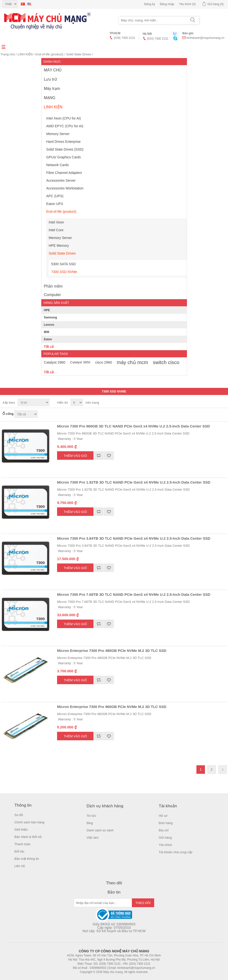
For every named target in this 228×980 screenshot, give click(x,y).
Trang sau (223, 770)
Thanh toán (22, 844)
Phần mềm (53, 286)
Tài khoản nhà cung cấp (176, 852)
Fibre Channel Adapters (64, 173)
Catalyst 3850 (80, 362)
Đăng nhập (167, 4)
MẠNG (50, 98)
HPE (47, 310)
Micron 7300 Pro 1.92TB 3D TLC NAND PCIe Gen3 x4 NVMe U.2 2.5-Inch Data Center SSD (134, 482)
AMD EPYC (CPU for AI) (65, 126)
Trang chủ (8, 54)
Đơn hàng (166, 823)
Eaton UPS (55, 204)
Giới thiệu (21, 830)
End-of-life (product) (49, 54)
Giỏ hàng (165, 838)
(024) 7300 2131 (158, 39)
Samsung (51, 317)
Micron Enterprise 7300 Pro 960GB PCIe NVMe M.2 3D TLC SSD (112, 707)
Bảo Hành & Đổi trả (28, 837)
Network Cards (58, 165)
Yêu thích (165, 845)
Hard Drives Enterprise (64, 142)
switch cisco (166, 362)
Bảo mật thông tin (27, 859)
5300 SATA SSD (63, 264)
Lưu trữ (51, 79)
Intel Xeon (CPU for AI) (64, 118)
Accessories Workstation (65, 188)
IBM (47, 332)
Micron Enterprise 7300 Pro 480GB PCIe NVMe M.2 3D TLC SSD (112, 651)
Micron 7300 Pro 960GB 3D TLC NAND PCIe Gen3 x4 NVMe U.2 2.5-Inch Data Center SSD (133, 426)
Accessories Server (61, 180)
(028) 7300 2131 (125, 38)
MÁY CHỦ (53, 70)
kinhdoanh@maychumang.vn (205, 38)
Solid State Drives (79, 54)
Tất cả (49, 347)
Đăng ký (150, 4)
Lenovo (49, 325)
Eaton (48, 339)
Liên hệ (19, 866)
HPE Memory (59, 246)
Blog (90, 823)
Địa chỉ (164, 830)
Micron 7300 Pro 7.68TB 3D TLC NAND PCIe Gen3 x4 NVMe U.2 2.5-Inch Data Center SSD (134, 594)
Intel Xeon (56, 222)
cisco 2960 (104, 362)
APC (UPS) (55, 196)
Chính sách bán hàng (29, 822)
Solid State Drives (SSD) (65, 149)
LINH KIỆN (25, 54)
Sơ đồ (19, 815)
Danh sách (223, 403)
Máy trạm (52, 89)
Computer (52, 295)
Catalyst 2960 (55, 362)
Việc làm (93, 838)
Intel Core (56, 230)
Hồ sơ (163, 816)
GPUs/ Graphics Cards (64, 157)
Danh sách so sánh (100, 830)
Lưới (214, 403)
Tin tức (92, 816)
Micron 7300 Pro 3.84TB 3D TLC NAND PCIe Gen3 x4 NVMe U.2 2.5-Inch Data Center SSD (134, 538)
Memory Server (58, 134)
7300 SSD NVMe (64, 272)
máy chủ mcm (132, 362)
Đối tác (19, 851)
